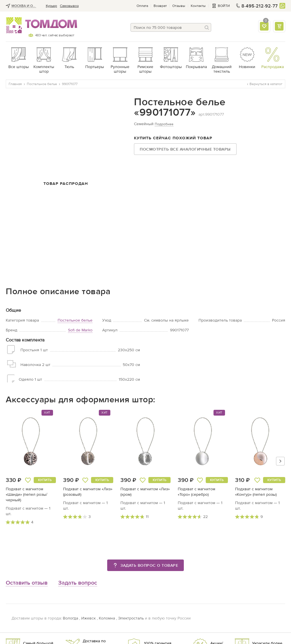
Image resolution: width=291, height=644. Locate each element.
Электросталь (131, 618)
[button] (280, 461)
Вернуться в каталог (265, 84)
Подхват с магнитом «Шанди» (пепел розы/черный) (27, 494)
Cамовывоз (69, 6)
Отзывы (179, 6)
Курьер (51, 6)
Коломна (107, 618)
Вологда (70, 618)
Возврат (160, 6)
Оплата (142, 6)
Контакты (198, 6)
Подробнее (164, 124)
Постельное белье (75, 320)
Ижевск (88, 618)
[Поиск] (207, 27)
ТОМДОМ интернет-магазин (40, 25)
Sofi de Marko (80, 330)
